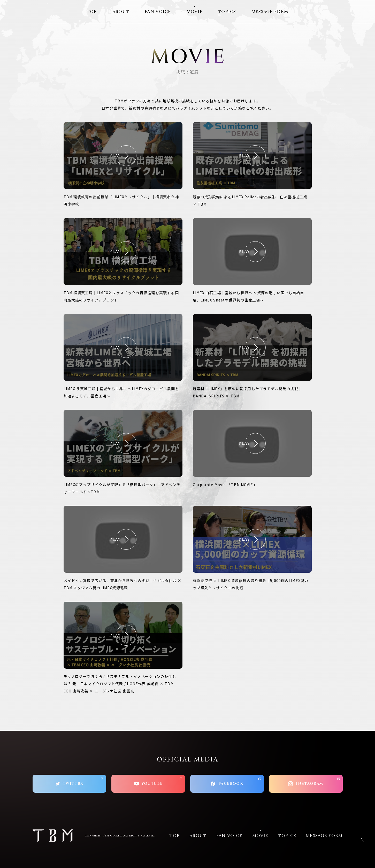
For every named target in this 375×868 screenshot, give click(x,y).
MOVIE (195, 12)
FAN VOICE (158, 12)
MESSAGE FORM (270, 12)
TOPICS (227, 12)
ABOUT (121, 12)
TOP (92, 12)
